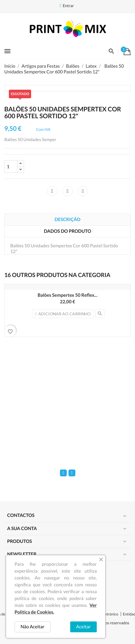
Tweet (68, 191)
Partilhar (52, 191)
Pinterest (83, 191)
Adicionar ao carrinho (63, 314)
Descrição (67, 219)
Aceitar (83, 627)
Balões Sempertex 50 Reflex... (68, 295)
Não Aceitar (33, 627)
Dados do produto (67, 231)
